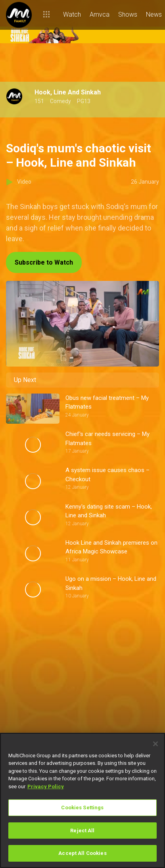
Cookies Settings (82, 808)
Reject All (82, 831)
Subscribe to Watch (44, 262)
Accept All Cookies (82, 853)
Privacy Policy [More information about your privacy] (46, 786)
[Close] (155, 744)
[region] (82, 800)
